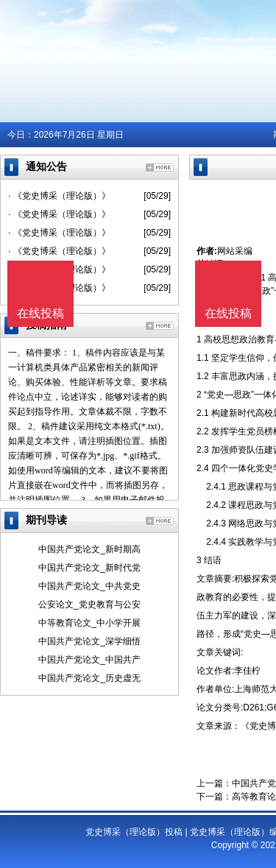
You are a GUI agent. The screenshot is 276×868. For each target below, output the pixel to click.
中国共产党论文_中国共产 (89, 660)
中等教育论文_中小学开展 (89, 623)
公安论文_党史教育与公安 (89, 604)
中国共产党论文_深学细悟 (89, 641)
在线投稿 (228, 313)
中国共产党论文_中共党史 (89, 586)
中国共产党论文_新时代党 (89, 568)
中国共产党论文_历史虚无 (89, 678)
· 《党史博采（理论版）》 (59, 196)
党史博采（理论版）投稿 (134, 832)
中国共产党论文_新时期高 (89, 549)
